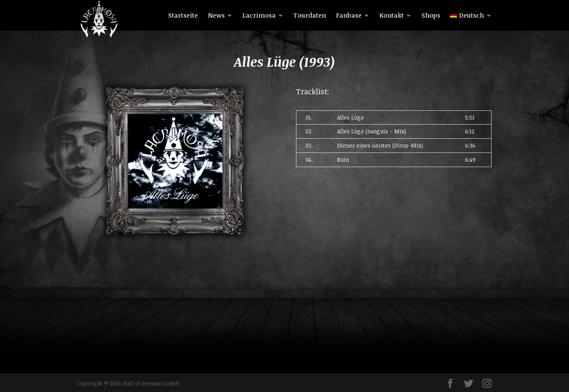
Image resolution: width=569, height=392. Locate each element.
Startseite (183, 16)
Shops (431, 16)
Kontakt (391, 16)
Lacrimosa (259, 16)
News (216, 16)
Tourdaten (310, 16)
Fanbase (349, 16)
